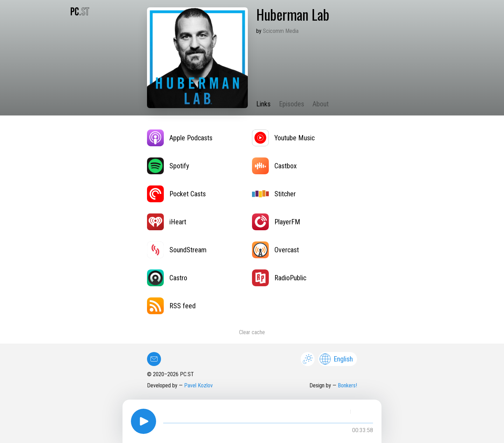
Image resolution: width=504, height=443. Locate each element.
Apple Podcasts (180, 138)
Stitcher (274, 194)
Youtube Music (283, 138)
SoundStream (177, 250)
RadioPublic (279, 278)
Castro (167, 278)
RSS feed (171, 306)
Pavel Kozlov (198, 385)
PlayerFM (276, 222)
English (336, 359)
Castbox (274, 166)
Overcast (275, 250)
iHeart (167, 222)
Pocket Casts (176, 194)
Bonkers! (347, 385)
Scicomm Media (281, 31)
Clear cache (252, 332)
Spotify (168, 166)
